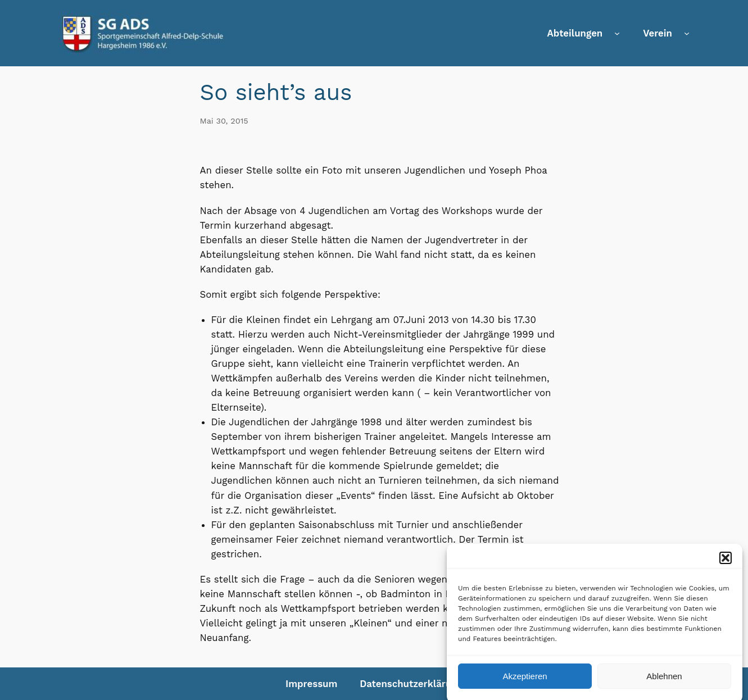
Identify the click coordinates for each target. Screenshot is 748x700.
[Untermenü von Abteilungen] (617, 33)
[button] (726, 563)
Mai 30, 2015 (224, 121)
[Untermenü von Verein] (687, 33)
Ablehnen (664, 682)
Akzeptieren (525, 682)
